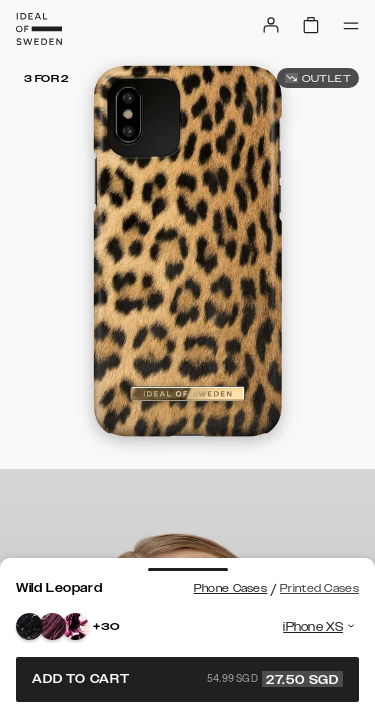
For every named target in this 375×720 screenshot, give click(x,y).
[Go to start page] (39, 29)
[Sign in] (271, 25)
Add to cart (187, 679)
